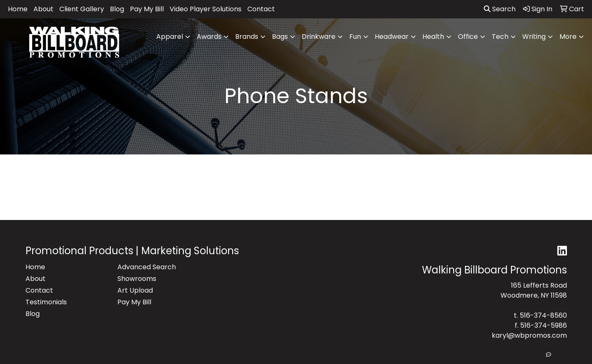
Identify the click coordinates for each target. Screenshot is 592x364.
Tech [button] (500, 37)
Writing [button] (534, 37)
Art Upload (135, 290)
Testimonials (46, 302)
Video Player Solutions (206, 9)
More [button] (568, 37)
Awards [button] (209, 37)
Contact (261, 9)
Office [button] (468, 37)
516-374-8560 (543, 315)
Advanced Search (147, 267)
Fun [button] (355, 37)
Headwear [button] (392, 37)
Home (18, 9)
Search (500, 9)
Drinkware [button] (319, 37)
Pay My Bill (147, 9)
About (43, 9)
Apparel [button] (170, 37)
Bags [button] (280, 37)
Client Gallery (82, 9)
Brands (247, 37)
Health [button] (433, 37)
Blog (117, 9)
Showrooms (137, 279)
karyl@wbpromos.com (529, 335)
